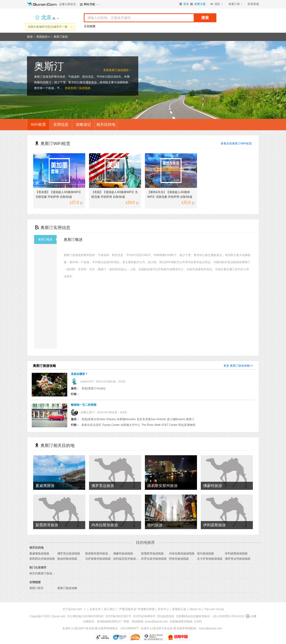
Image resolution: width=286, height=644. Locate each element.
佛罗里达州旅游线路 (238, 559)
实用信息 (61, 124)
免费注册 (200, 4)
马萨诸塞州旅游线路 (98, 559)
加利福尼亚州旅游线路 (127, 559)
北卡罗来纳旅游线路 (210, 559)
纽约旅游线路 (206, 554)
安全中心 (163, 609)
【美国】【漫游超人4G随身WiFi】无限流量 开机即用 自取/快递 (115, 194)
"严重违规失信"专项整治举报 (136, 609)
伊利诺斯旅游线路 (236, 554)
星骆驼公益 (179, 609)
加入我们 (110, 609)
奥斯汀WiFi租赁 (242, 144)
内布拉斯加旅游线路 (182, 554)
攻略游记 (83, 124)
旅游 (30, 37)
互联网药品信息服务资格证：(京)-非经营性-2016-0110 (210, 616)
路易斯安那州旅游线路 (99, 554)
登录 (186, 4)
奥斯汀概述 (47, 239)
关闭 (71, 27)
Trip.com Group (214, 609)
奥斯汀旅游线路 (80, 88)
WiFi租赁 (38, 124)
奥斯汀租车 (36, 588)
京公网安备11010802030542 (85, 616)
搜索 (205, 18)
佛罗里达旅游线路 (69, 554)
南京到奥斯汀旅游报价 (44, 573)
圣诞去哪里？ (79, 374)
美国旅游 (42, 37)
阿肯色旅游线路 (179, 559)
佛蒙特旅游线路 (123, 554)
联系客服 (253, 4)
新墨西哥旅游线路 (152, 554)
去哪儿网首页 (67, 4)
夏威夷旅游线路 (39, 554)
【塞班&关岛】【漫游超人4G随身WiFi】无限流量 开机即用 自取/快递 (170, 194)
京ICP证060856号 (144, 616)
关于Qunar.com (72, 609)
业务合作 (95, 609)
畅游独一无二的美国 (84, 405)
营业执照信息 (166, 616)
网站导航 (89, 4)
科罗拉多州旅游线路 (154, 559)
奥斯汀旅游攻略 (240, 366)
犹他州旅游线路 (67, 559)
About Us (195, 609)
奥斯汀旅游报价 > (120, 70)
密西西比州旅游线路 (42, 559)
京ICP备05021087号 (118, 616)
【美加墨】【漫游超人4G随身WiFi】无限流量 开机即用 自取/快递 (59, 194)
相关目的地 (106, 124)
